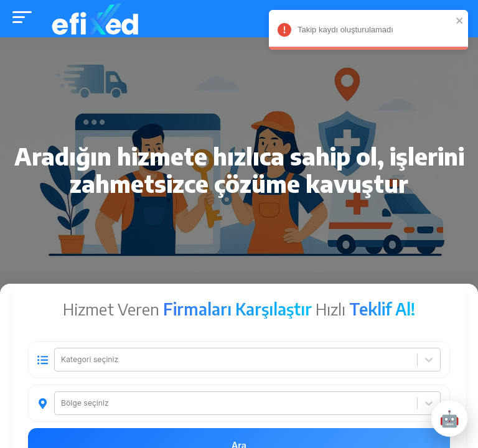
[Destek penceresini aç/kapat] (449, 418)
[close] (452, 20)
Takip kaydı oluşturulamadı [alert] (360, 32)
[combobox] (62, 360)
